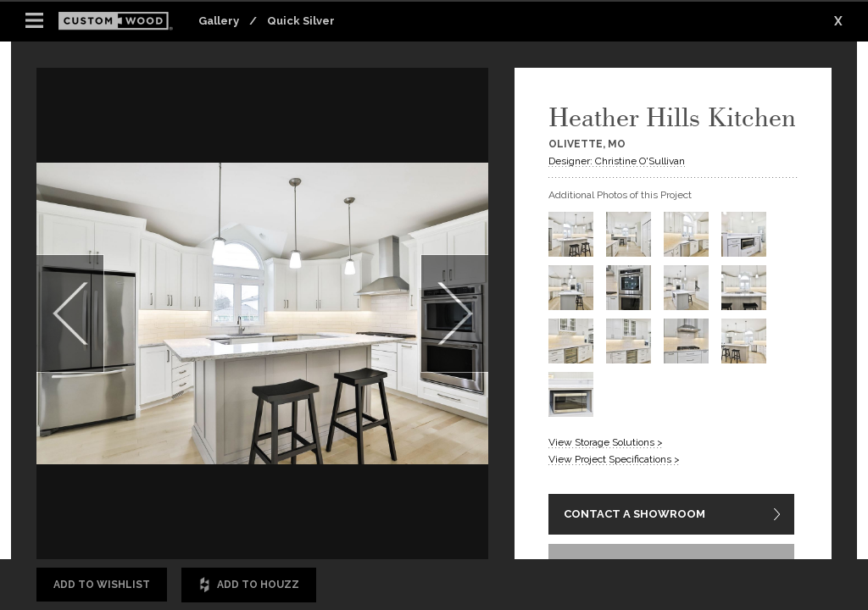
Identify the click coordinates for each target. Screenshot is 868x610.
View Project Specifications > (614, 459)
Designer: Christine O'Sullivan (617, 161)
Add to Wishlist (102, 585)
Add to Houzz (249, 585)
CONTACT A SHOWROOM (634, 515)
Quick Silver (301, 21)
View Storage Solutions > (606, 442)
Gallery (219, 21)
